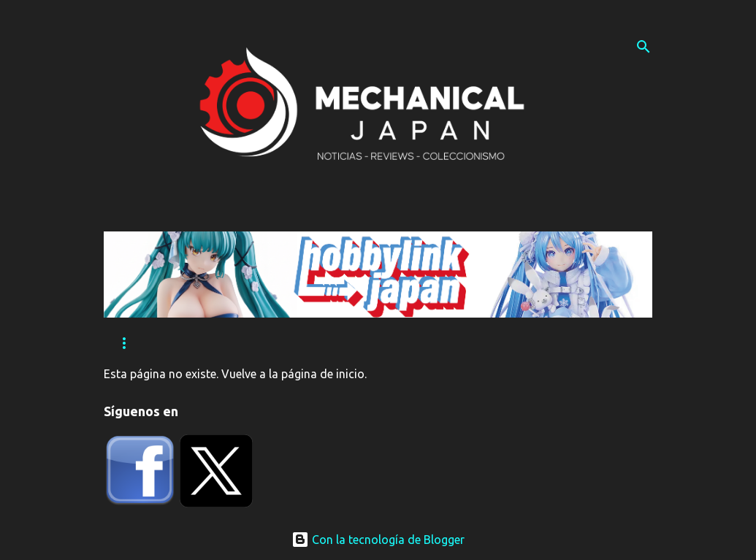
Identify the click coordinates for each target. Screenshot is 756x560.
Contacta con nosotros (428, 344)
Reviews (137, 344)
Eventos (214, 344)
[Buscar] (644, 47)
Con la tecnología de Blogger (378, 540)
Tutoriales (299, 344)
